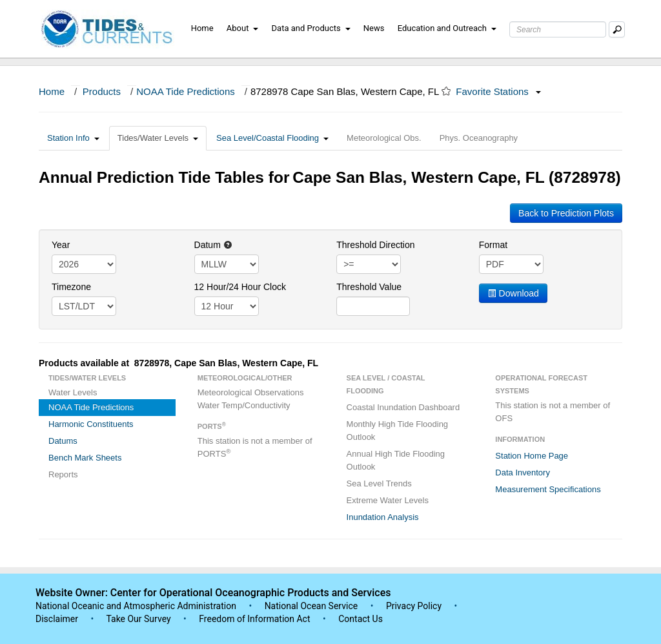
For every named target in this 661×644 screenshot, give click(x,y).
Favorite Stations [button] (498, 91)
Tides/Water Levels (158, 138)
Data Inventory (523, 473)
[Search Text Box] (558, 29)
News (374, 28)
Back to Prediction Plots (566, 213)
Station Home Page (532, 456)
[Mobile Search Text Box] (617, 29)
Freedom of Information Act (254, 619)
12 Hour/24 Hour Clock (240, 287)
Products (102, 91)
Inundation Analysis (383, 517)
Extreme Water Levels (388, 500)
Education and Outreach (447, 28)
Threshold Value (369, 287)
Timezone (71, 287)
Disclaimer (57, 619)
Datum (213, 245)
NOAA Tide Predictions (186, 91)
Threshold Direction (375, 245)
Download (513, 293)
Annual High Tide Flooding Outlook (396, 460)
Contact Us (361, 619)
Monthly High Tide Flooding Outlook (398, 431)
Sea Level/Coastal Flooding (272, 138)
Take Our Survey (139, 619)
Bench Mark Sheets (85, 458)
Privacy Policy (414, 606)
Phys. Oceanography (479, 138)
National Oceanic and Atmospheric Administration (136, 606)
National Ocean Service (311, 606)
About (243, 28)
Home (202, 28)
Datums (63, 441)
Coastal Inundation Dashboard (403, 407)
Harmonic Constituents (91, 424)
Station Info (73, 138)
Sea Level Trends (379, 483)
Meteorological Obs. (384, 138)
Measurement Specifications (548, 489)
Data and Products (311, 28)
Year (61, 245)
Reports (63, 474)
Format (493, 245)
